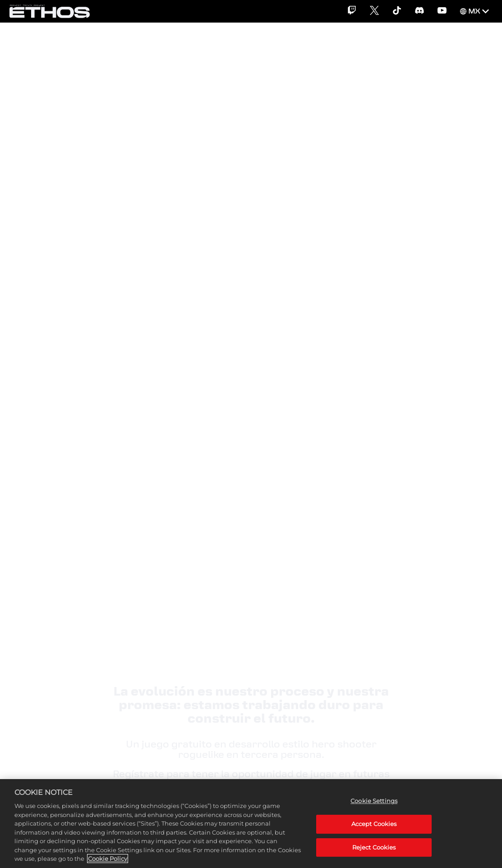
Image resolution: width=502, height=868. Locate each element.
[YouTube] (442, 11)
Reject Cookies (374, 847)
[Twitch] (352, 11)
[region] (251, 824)
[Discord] (419, 11)
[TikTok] (397, 11)
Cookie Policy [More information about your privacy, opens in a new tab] (108, 859)
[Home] (50, 11)
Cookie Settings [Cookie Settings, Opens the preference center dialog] (374, 801)
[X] (374, 11)
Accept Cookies (374, 824)
